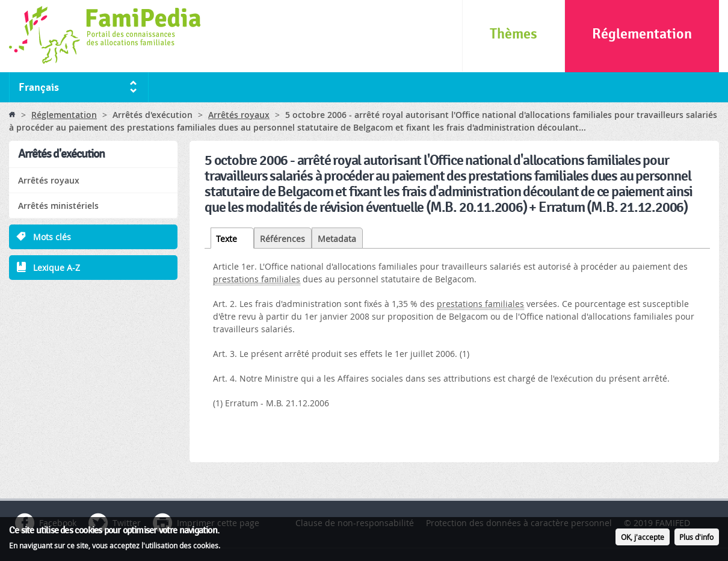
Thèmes (514, 34)
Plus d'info (696, 539)
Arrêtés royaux (239, 115)
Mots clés (52, 237)
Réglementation (642, 34)
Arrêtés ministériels (58, 206)
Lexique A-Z (57, 268)
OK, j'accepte (643, 539)
